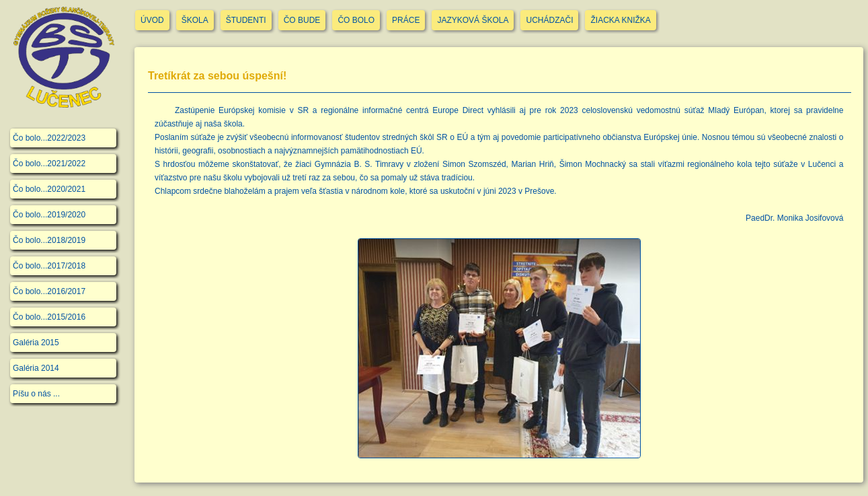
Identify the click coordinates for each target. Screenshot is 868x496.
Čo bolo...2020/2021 (49, 189)
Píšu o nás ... (36, 394)
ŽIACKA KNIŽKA (620, 20)
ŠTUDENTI (246, 20)
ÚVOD (152, 20)
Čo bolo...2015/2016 (49, 317)
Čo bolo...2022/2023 (49, 138)
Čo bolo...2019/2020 (49, 215)
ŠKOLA (195, 20)
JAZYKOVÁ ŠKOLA (473, 20)
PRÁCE (406, 20)
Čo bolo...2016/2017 (49, 291)
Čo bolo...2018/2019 (49, 240)
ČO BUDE (302, 20)
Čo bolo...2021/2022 (49, 164)
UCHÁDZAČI (549, 20)
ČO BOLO (356, 20)
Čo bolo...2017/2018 (49, 266)
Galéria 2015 (36, 343)
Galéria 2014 (36, 368)
